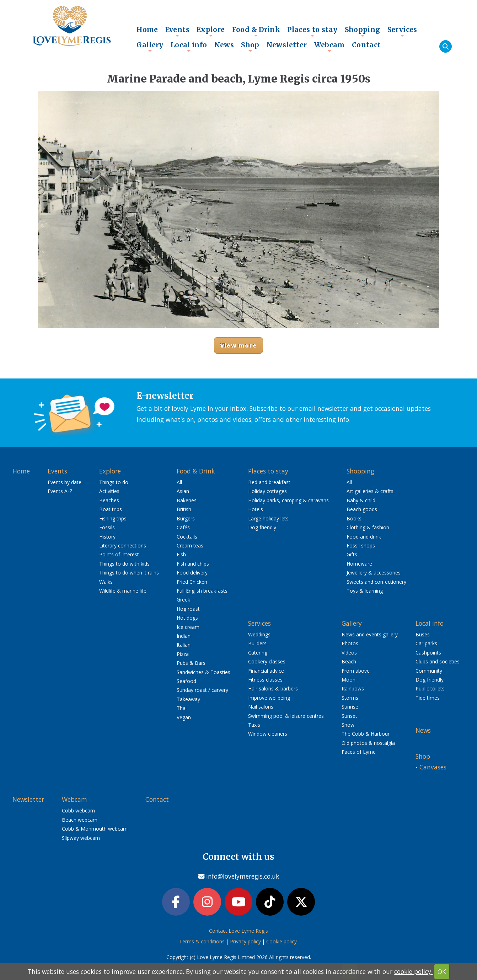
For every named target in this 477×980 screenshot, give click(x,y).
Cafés (183, 527)
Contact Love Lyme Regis (238, 931)
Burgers (186, 518)
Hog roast (188, 609)
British (184, 509)
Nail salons (261, 707)
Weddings (259, 634)
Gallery (150, 47)
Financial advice (266, 671)
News (224, 45)
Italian (184, 645)
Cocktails (187, 537)
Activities (109, 491)
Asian (183, 491)
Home (147, 30)
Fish (181, 554)
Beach (349, 661)
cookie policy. (413, 971)
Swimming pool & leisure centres (286, 716)
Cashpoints (428, 653)
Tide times (428, 698)
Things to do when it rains (129, 573)
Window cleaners (268, 734)
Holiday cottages (267, 491)
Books (354, 518)
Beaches (109, 500)
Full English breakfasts (202, 591)
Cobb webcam (78, 811)
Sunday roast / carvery (202, 690)
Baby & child (361, 500)
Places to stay (312, 31)
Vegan (184, 717)
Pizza (183, 654)
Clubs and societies (438, 661)
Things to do (114, 482)
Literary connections (123, 545)
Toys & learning (365, 591)
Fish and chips (193, 564)
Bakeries (187, 500)
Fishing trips (113, 518)
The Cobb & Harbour (366, 734)
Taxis (254, 725)
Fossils (107, 527)
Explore (211, 31)
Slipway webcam (81, 838)
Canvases (433, 767)
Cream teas (190, 545)
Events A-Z (60, 491)
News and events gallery (370, 634)
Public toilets (430, 688)
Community (429, 671)
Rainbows (353, 688)
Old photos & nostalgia (368, 743)
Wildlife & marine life (123, 591)
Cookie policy (282, 941)
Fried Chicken (192, 582)
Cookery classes (267, 661)
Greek (183, 600)
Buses (423, 634)
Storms (350, 698)
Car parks (426, 643)
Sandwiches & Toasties (203, 672)
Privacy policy (245, 941)
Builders (257, 643)
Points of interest (119, 554)
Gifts (352, 554)
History (107, 537)
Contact (366, 45)
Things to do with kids (124, 564)
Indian (184, 636)
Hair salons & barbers (273, 688)
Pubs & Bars (191, 663)
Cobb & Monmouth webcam (95, 829)
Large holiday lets (268, 518)
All (179, 482)
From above (356, 671)
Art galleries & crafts (370, 491)
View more (238, 345)
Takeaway (188, 699)
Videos (349, 653)
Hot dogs (187, 618)
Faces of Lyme (359, 752)
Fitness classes (265, 680)
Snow (348, 725)
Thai (182, 708)
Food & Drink (256, 31)
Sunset (349, 716)
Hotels (256, 509)
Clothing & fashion (368, 527)
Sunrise (350, 707)
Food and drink (364, 537)
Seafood (186, 681)
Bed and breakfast (269, 482)
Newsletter (287, 45)
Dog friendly (262, 527)
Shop (250, 47)
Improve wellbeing (269, 698)
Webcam (329, 47)
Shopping (363, 31)
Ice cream (188, 627)
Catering (258, 653)
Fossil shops (361, 545)
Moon (349, 680)
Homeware (359, 564)
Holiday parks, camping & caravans (288, 500)
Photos (350, 643)
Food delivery (192, 573)
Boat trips (111, 509)
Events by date (65, 482)
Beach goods (362, 509)
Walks (106, 582)
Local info (189, 47)
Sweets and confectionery (376, 582)
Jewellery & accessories (374, 573)
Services (402, 31)
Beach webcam (80, 820)
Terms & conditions (202, 941)
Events (177, 31)
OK (442, 971)
